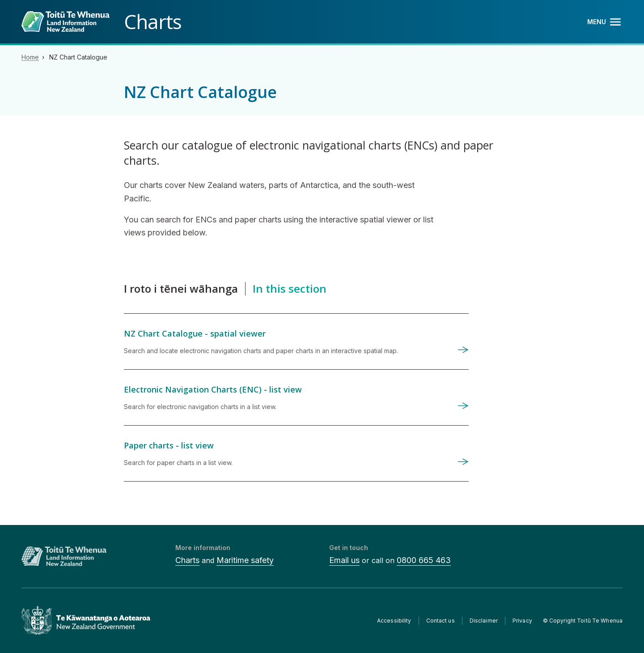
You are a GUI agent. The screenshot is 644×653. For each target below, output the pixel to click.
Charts (187, 560)
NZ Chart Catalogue (78, 57)
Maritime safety (245, 560)
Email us (344, 560)
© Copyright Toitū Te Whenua (583, 621)
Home (30, 57)
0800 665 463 (424, 560)
